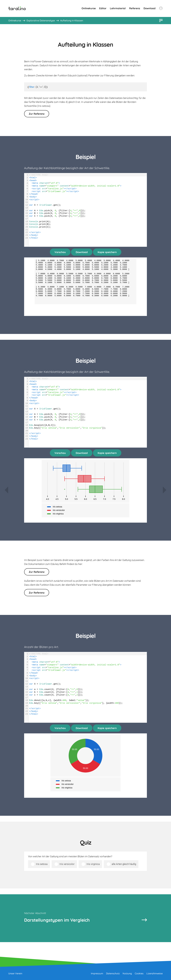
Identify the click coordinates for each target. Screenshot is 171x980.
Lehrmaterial (118, 8)
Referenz (135, 8)
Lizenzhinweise (155, 973)
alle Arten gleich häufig (124, 864)
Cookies (139, 973)
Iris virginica (93, 864)
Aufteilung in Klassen (72, 20)
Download (150, 8)
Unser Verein (15, 973)
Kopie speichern (107, 252)
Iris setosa (42, 864)
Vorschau (60, 252)
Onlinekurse (89, 8)
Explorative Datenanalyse (41, 20)
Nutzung (127, 973)
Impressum (97, 973)
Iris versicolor (67, 864)
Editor (103, 8)
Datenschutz (113, 973)
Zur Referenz (37, 114)
